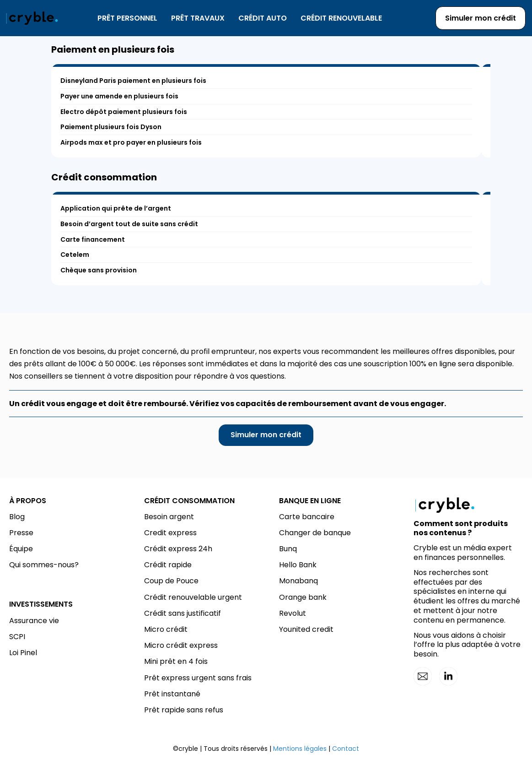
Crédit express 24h (178, 549)
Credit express (170, 533)
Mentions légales (300, 749)
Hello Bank (298, 565)
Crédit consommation (104, 177)
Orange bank (303, 597)
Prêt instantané (172, 694)
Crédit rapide (168, 565)
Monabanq (298, 581)
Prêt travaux (198, 18)
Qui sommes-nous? (44, 565)
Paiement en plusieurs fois (113, 49)
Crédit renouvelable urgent (193, 597)
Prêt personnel (127, 18)
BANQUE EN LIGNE (310, 501)
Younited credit (306, 629)
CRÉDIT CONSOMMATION (189, 501)
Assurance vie (34, 621)
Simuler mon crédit (481, 18)
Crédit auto (263, 18)
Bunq (288, 549)
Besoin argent (169, 517)
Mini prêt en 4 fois (176, 661)
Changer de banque (315, 533)
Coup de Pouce (171, 581)
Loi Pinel (23, 653)
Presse (21, 533)
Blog (17, 517)
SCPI (17, 637)
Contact (346, 749)
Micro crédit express (181, 645)
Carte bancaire (307, 517)
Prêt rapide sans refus (184, 710)
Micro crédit (166, 629)
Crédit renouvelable (341, 18)
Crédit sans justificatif (183, 613)
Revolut (293, 613)
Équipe (21, 549)
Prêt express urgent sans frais (198, 678)
